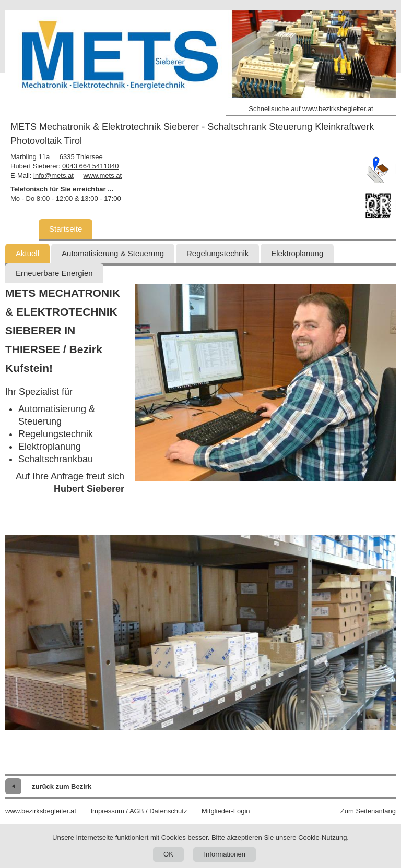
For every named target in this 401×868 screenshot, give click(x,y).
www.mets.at (102, 176)
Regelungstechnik (217, 253)
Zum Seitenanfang (368, 811)
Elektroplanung (297, 253)
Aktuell (27, 253)
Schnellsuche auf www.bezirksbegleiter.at (311, 109)
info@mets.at (54, 176)
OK (168, 854)
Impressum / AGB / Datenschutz (139, 811)
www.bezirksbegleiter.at (41, 811)
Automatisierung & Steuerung (113, 253)
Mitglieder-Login (226, 811)
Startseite (66, 229)
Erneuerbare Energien (54, 273)
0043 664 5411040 (90, 166)
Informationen (225, 854)
